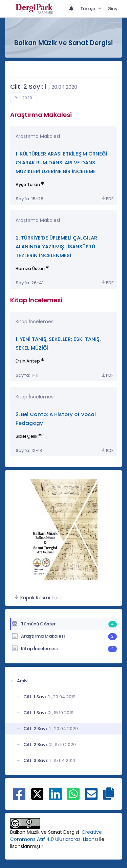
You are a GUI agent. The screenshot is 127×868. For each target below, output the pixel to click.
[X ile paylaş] (37, 793)
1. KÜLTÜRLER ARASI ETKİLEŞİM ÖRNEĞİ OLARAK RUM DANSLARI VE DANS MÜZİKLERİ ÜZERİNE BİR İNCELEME (61, 162)
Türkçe (88, 9)
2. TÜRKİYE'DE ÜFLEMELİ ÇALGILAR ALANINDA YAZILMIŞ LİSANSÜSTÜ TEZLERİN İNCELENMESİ (56, 246)
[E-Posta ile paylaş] (91, 798)
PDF (107, 199)
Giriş (112, 9)
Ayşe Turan (28, 184)
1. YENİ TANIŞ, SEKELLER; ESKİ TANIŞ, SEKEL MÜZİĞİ (58, 343)
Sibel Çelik (27, 436)
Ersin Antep (28, 361)
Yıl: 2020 (24, 98)
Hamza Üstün (30, 268)
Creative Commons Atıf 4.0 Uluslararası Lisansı (56, 836)
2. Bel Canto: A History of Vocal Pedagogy (56, 419)
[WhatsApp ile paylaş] (73, 798)
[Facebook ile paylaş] (19, 798)
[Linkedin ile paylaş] (55, 798)
